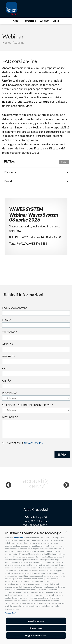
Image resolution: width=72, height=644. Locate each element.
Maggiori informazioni (36, 635)
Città (7, 381)
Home (6, 43)
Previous (7, 484)
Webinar (44, 21)
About (16, 21)
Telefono (10, 332)
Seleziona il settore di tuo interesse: (28, 405)
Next (65, 484)
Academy (18, 43)
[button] (66, 532)
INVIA (62, 455)
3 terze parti (19, 538)
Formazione (30, 21)
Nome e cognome (15, 308)
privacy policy (33, 443)
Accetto (3, 443)
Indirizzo (9, 356)
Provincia (10, 393)
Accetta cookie (36, 621)
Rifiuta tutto (36, 628)
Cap (5, 368)
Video (56, 21)
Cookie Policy (11, 613)
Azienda (8, 344)
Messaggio (10, 417)
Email (7, 320)
